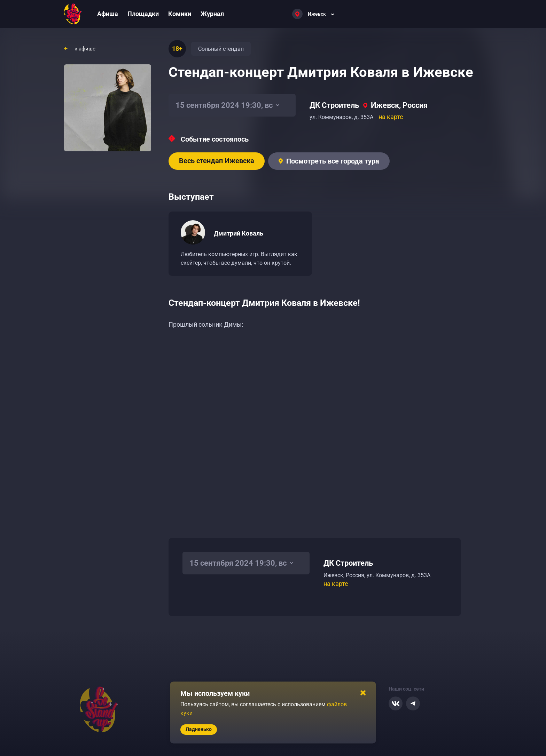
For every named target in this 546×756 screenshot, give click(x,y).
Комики (180, 14)
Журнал (212, 14)
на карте (391, 117)
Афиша (108, 14)
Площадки (143, 14)
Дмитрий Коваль (239, 233)
